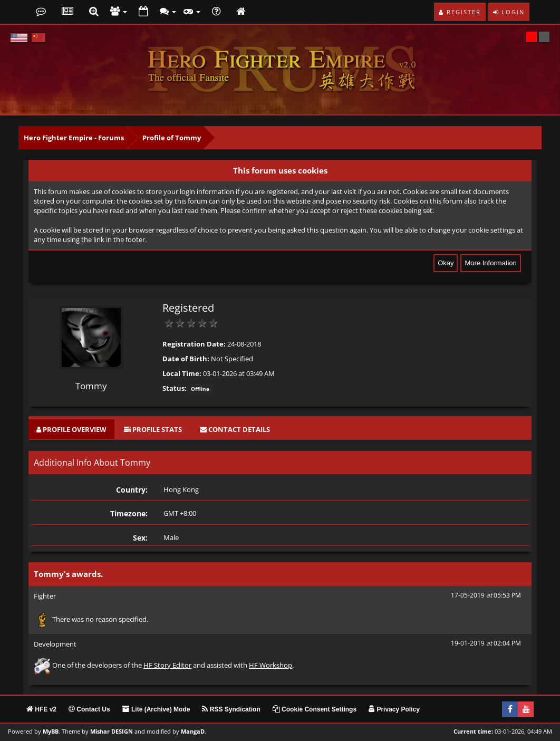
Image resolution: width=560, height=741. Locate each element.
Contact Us (89, 709)
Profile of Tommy (172, 138)
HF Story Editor (167, 665)
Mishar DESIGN (112, 732)
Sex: (140, 538)
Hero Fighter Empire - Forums (74, 138)
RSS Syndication (231, 709)
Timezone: (129, 513)
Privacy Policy (394, 709)
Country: (132, 490)
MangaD (193, 732)
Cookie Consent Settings (315, 709)
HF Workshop (271, 665)
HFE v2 (41, 709)
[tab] (71, 430)
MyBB (51, 732)
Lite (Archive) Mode (156, 709)
